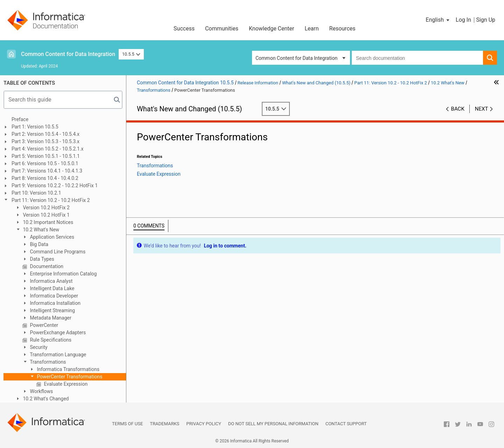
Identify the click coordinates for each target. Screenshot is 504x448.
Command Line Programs (57, 252)
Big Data (38, 244)
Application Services (51, 237)
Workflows (41, 391)
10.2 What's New (40, 230)
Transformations (47, 362)
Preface (20, 119)
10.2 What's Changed (45, 399)
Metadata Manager (50, 318)
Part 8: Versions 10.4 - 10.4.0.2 (45, 178)
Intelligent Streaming (52, 310)
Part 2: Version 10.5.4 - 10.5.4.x (45, 134)
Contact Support (346, 424)
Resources (342, 29)
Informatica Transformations (68, 369)
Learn (312, 29)
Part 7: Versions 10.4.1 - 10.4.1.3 (47, 171)
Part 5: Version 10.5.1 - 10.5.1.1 (46, 156)
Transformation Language (57, 355)
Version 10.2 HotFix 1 (46, 215)
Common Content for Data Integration (68, 54)
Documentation (46, 266)
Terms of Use (127, 424)
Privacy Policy (204, 424)
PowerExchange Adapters (57, 332)
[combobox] (417, 58)
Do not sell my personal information (273, 424)
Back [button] (458, 109)
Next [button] (482, 109)
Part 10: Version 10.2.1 (36, 193)
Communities (222, 29)
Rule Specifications (50, 340)
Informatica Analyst (51, 281)
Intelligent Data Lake (51, 288)
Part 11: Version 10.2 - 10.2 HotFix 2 (51, 200)
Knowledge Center (272, 29)
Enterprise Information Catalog (63, 274)
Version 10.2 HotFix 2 (46, 208)
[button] (438, 20)
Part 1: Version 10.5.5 (35, 127)
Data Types (41, 259)
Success (184, 29)
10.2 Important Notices (47, 222)
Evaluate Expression (65, 384)
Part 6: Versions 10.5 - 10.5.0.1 (45, 163)
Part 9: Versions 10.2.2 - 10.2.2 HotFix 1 (55, 185)
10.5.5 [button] (131, 54)
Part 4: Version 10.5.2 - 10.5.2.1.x (48, 149)
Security (38, 347)
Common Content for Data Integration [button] (296, 58)
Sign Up (486, 20)
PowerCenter (43, 325)
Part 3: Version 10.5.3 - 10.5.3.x (45, 141)
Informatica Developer (53, 296)
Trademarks (164, 424)
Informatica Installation (55, 303)
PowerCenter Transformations (69, 377)
